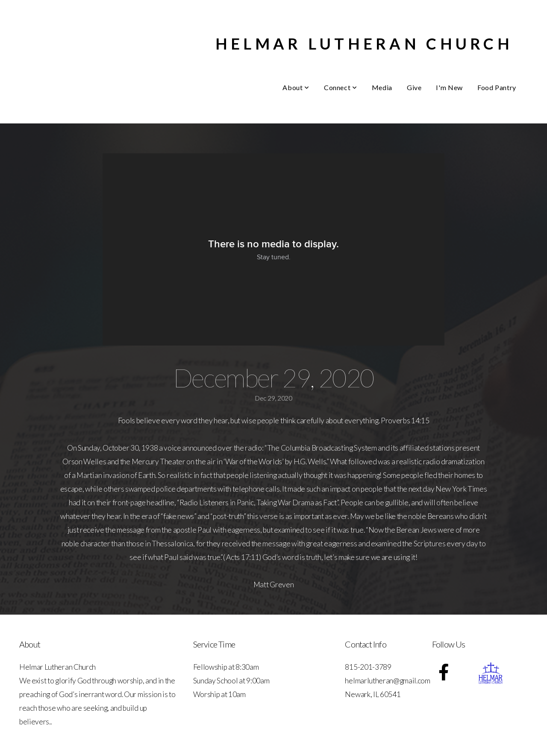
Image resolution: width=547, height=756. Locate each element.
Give (414, 87)
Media (382, 87)
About (296, 87)
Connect (341, 87)
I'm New (449, 87)
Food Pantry (497, 87)
